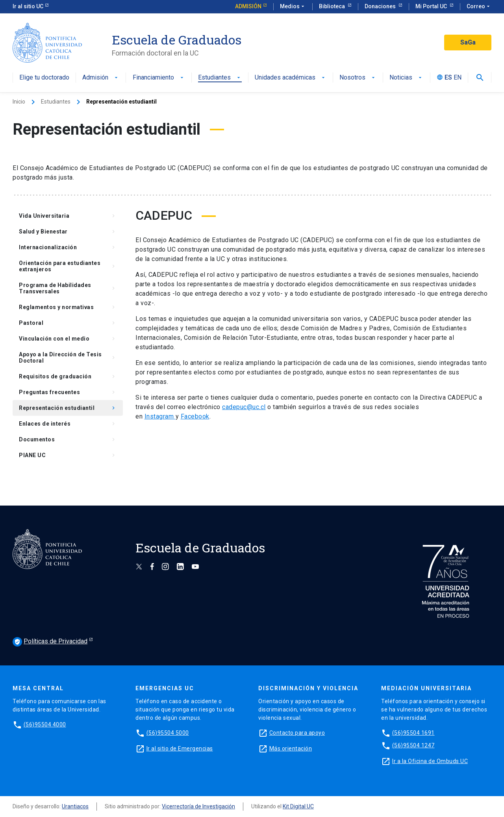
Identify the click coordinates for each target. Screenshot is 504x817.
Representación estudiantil (68, 408)
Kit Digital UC (298, 806)
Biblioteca (333, 6)
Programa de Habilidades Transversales (68, 288)
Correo (479, 7)
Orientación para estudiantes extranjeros (68, 266)
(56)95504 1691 (413, 733)
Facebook (195, 416)
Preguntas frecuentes (68, 392)
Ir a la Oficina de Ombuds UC (430, 761)
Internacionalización (68, 247)
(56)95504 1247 (413, 745)
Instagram (160, 416)
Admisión (248, 6)
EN (458, 78)
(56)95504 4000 (45, 724)
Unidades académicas (291, 78)
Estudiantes (220, 78)
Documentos (68, 439)
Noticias (406, 78)
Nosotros (358, 78)
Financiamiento (159, 78)
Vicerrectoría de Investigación (198, 806)
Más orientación (291, 748)
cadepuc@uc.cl (244, 407)
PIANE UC (68, 455)
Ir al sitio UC (28, 6)
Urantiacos (75, 806)
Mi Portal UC (432, 6)
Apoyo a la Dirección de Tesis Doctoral (68, 358)
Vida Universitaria (68, 216)
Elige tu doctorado (44, 78)
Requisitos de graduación (68, 376)
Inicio (19, 102)
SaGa (468, 42)
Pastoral (68, 323)
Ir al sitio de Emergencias (180, 748)
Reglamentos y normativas (68, 307)
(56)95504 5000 (168, 733)
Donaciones (381, 6)
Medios (293, 7)
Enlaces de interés (68, 424)
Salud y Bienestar (68, 232)
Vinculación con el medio (68, 339)
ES (448, 78)
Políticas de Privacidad (50, 642)
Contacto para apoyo (297, 733)
